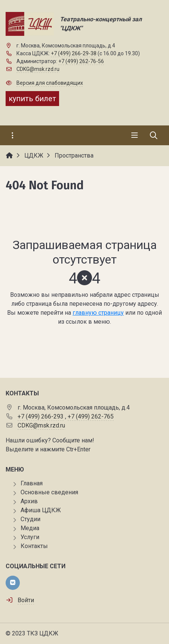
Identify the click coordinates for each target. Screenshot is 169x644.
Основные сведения (49, 492)
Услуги (30, 537)
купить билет (32, 99)
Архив (29, 501)
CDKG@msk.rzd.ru (38, 69)
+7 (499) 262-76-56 (81, 61)
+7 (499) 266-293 (41, 416)
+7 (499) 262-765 (91, 416)
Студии (30, 519)
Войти (26, 600)
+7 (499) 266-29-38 (74, 53)
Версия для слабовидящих (50, 83)
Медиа (30, 528)
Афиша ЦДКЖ (41, 510)
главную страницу (98, 313)
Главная (32, 483)
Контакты (34, 546)
